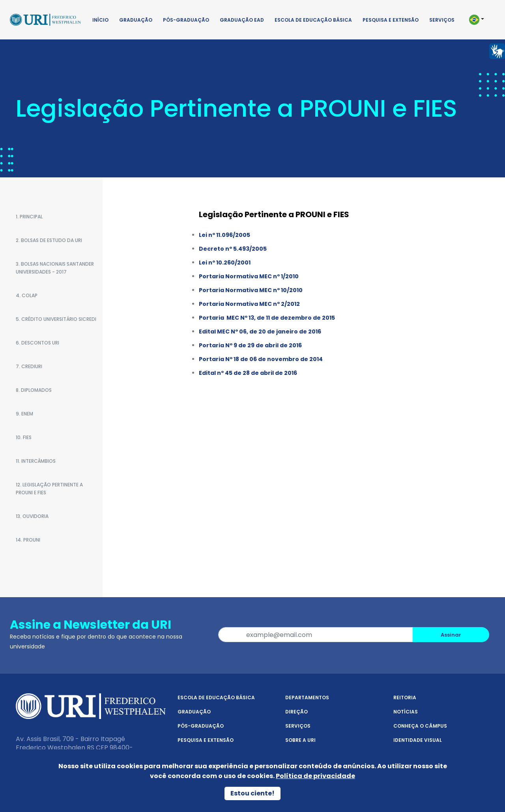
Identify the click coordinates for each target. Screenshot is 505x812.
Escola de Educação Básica (313, 20)
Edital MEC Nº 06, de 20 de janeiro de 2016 (260, 332)
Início (100, 20)
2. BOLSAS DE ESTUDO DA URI (49, 240)
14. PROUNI (28, 540)
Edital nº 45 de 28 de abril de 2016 (248, 373)
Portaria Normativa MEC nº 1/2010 (249, 276)
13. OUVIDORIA (32, 516)
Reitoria (405, 697)
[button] (480, 20)
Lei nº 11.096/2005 (224, 235)
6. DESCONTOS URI (37, 343)
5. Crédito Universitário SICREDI (56, 319)
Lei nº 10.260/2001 (225, 263)
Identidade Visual (418, 740)
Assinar (451, 635)
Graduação (136, 20)
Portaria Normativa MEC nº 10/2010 (251, 290)
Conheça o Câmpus (420, 726)
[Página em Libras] (497, 51)
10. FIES (24, 437)
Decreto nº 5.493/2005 (233, 249)
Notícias (406, 712)
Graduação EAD (242, 20)
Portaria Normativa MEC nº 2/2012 (249, 304)
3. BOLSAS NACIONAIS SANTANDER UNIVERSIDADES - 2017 (55, 268)
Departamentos (307, 697)
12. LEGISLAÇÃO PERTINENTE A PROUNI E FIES (49, 489)
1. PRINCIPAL (29, 217)
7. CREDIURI (29, 366)
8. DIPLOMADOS (34, 390)
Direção (296, 712)
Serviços (442, 20)
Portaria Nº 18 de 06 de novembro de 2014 (261, 359)
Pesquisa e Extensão (391, 20)
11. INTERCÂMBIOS (36, 461)
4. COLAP (27, 295)
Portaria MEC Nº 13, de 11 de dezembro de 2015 (267, 318)
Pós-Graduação (186, 20)
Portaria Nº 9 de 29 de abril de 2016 (250, 345)
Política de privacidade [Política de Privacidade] (315, 776)
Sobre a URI (300, 740)
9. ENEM (24, 414)
